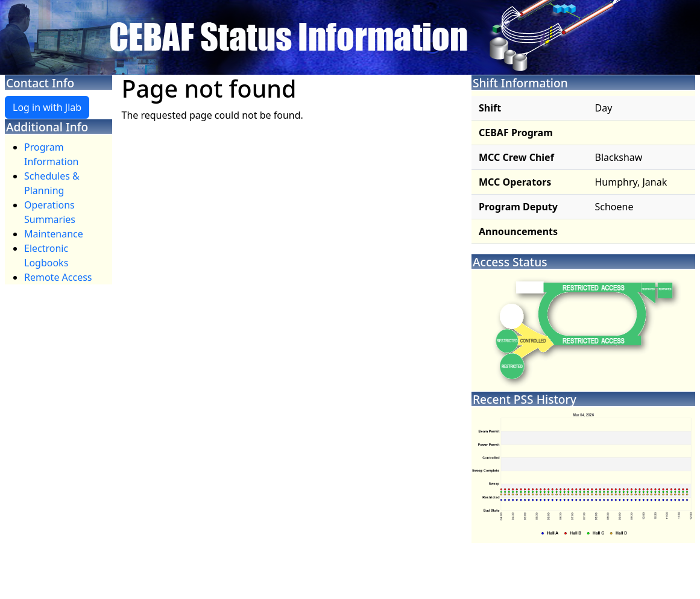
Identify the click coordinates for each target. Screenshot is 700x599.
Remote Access (58, 277)
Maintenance (54, 234)
